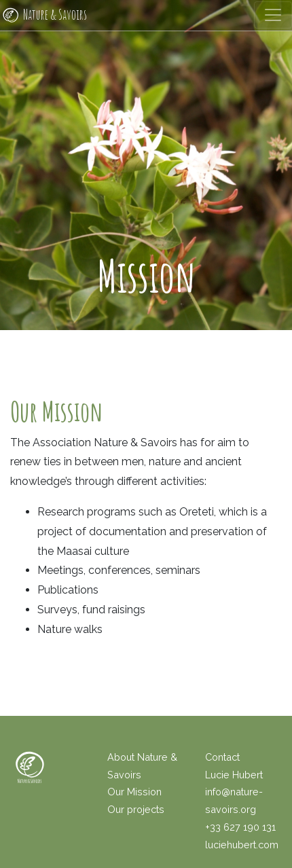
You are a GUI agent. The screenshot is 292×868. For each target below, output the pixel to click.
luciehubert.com (242, 845)
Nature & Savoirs (43, 16)
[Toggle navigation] (273, 15)
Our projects (136, 809)
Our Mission (134, 792)
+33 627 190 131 (240, 827)
